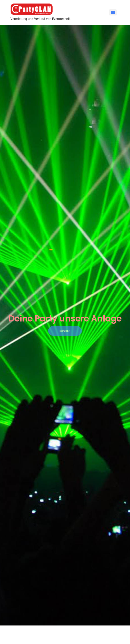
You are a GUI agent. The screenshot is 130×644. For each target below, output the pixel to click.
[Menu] (113, 12)
